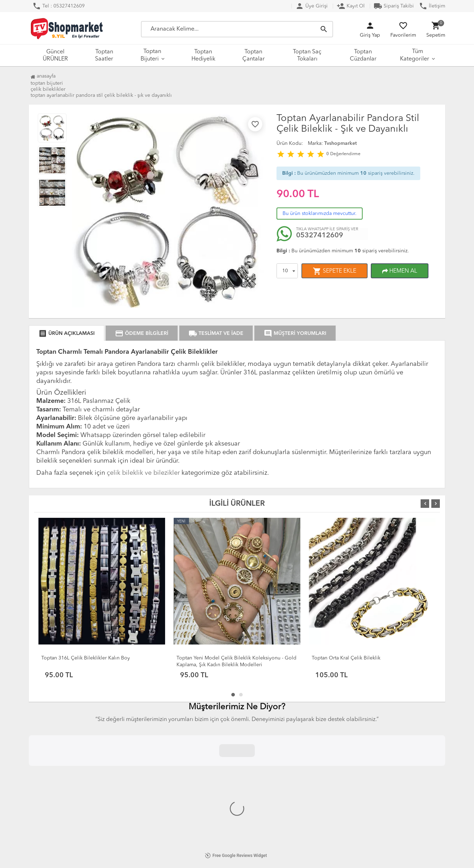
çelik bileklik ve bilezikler (143, 473)
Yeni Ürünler (210, 754)
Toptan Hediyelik (203, 56)
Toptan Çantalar (254, 56)
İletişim (432, 6)
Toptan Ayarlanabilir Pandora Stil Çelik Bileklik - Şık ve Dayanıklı (101, 95)
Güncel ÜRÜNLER (55, 56)
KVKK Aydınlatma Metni (67, 771)
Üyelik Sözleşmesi (60, 795)
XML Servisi (131, 797)
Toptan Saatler (104, 56)
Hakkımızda (130, 746)
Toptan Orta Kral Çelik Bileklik (346, 658)
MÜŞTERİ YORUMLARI (295, 333)
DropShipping (134, 788)
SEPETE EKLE (335, 271)
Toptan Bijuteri (151, 55)
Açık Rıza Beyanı (58, 763)
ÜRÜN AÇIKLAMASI (67, 333)
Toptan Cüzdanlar (363, 56)
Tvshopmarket (341, 143)
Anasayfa (43, 76)
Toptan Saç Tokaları (307, 56)
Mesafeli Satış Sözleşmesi (68, 746)
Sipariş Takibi (394, 6)
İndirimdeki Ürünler (218, 763)
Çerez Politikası (57, 804)
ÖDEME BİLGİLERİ (142, 333)
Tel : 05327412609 (59, 6)
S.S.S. (124, 771)
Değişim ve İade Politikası (69, 754)
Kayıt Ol (351, 6)
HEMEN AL (400, 271)
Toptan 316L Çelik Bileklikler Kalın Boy (86, 658)
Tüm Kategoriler (415, 55)
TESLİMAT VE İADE (216, 333)
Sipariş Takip (210, 771)
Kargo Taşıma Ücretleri (143, 780)
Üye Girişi (312, 6)
